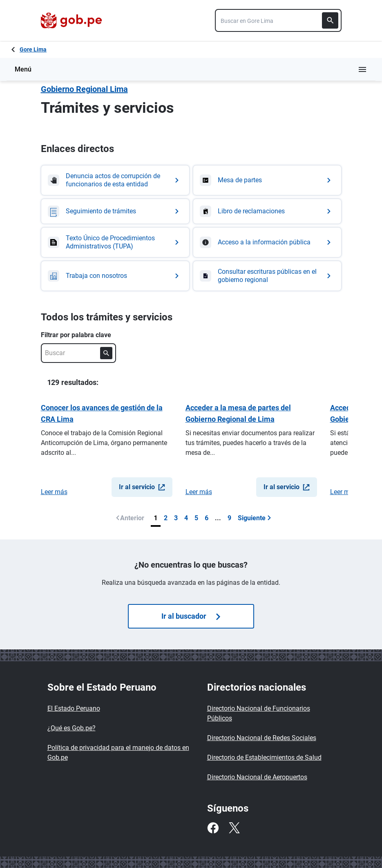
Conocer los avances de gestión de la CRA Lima (102, 413)
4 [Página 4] (186, 518)
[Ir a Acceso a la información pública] (267, 242)
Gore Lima (33, 49)
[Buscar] (330, 20)
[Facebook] (213, 828)
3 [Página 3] (176, 518)
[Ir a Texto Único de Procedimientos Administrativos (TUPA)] (115, 242)
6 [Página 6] (207, 518)
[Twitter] (234, 828)
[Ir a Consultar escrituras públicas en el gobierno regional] (267, 276)
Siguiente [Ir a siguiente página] (255, 518)
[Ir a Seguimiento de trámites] (115, 211)
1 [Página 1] (156, 518)
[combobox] (278, 20)
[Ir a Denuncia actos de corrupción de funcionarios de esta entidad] (115, 180)
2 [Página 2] (166, 518)
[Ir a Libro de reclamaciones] (267, 211)
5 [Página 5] (196, 518)
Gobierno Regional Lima (84, 89)
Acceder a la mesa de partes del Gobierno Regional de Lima (238, 413)
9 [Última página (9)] (229, 518)
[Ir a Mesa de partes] (267, 180)
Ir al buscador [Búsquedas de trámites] (191, 616)
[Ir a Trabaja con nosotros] (115, 276)
